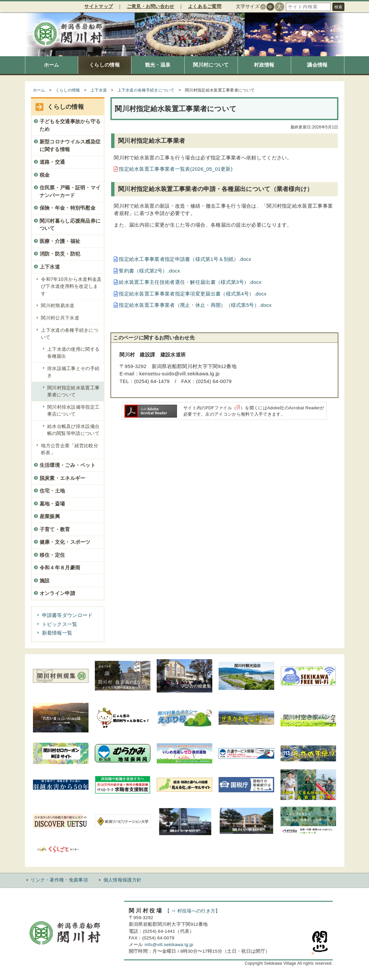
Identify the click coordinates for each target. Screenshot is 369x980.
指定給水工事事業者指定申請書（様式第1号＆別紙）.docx (185, 259)
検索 (338, 7)
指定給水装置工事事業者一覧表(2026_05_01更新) (176, 169)
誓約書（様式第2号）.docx (149, 271)
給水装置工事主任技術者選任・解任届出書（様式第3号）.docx (190, 282)
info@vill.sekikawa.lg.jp (169, 945)
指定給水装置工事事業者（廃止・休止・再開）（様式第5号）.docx (195, 305)
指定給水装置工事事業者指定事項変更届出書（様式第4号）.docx (193, 294)
